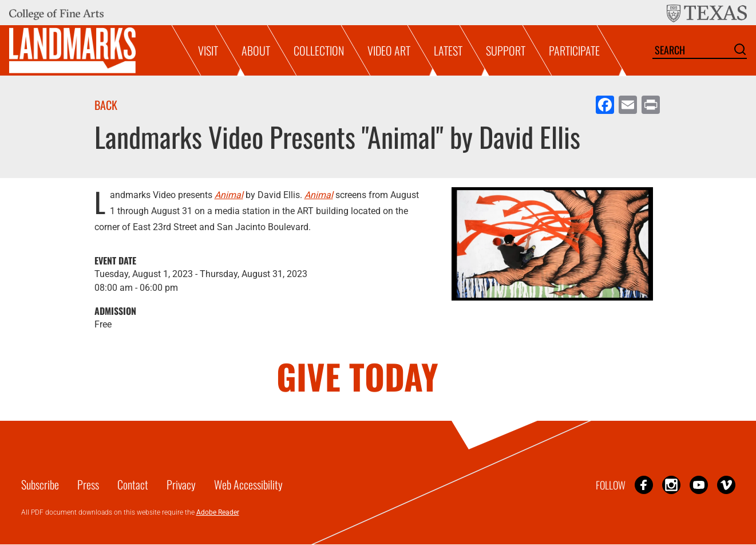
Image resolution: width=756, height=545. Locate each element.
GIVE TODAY (357, 376)
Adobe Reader (218, 512)
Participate (574, 50)
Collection (319, 50)
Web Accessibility (248, 484)
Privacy (181, 484)
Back (106, 105)
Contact (133, 484)
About (256, 50)
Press (88, 484)
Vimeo (726, 485)
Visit (208, 50)
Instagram (671, 485)
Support (506, 50)
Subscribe (40, 484)
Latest (448, 50)
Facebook (644, 485)
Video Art (389, 50)
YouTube (699, 485)
